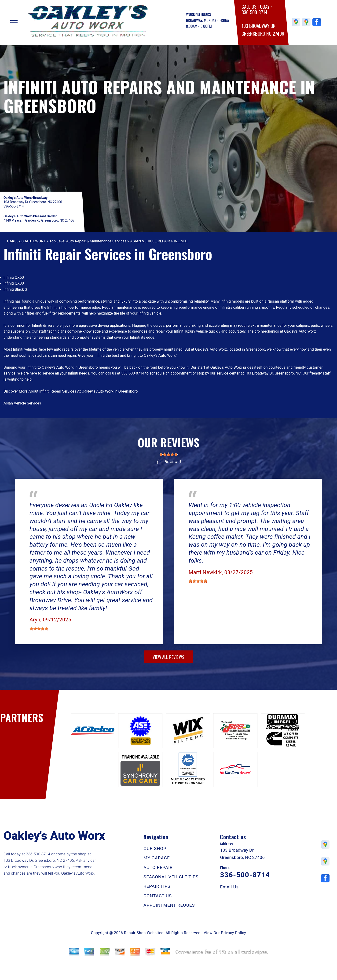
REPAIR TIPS (157, 886)
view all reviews (168, 657)
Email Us (229, 887)
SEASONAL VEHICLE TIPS (171, 877)
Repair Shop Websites (144, 933)
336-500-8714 (254, 12)
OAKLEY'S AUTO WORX (26, 241)
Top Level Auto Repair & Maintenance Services (88, 241)
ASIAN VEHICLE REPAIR (150, 241)
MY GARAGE (157, 858)
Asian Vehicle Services (22, 403)
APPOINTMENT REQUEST (170, 905)
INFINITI (181, 241)
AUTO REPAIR (158, 867)
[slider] (168, 454)
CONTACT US (158, 896)
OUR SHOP (155, 848)
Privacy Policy (233, 933)
